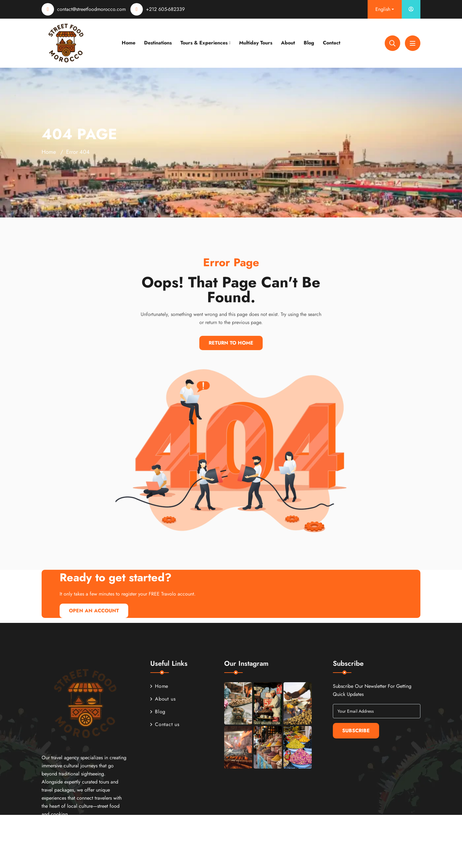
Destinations (158, 43)
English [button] (383, 9)
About (288, 43)
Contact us (165, 724)
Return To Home (231, 343)
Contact (332, 43)
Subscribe (356, 731)
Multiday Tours (256, 43)
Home (129, 43)
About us (163, 699)
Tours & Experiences (204, 43)
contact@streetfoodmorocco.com (91, 9)
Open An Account (94, 611)
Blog (309, 43)
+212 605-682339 (165, 9)
